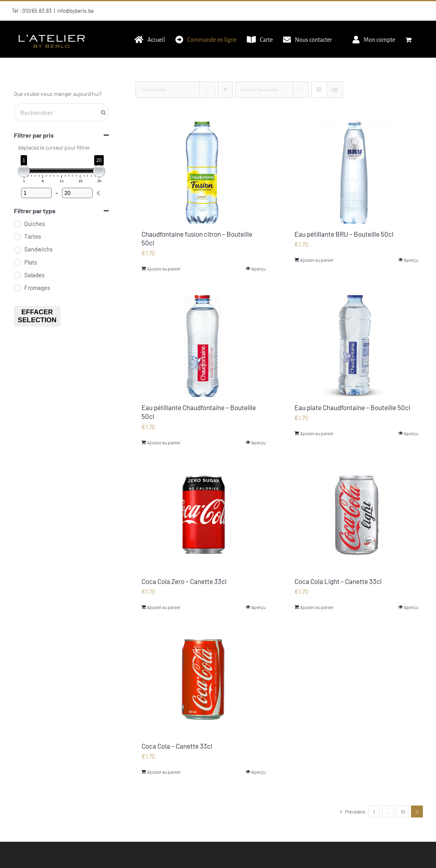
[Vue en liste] (335, 90)
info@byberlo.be (76, 11)
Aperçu (258, 269)
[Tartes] (17, 236)
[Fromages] (17, 288)
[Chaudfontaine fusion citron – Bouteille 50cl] (203, 173)
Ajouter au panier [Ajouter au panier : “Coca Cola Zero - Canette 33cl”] (164, 607)
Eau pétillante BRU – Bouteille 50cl (344, 234)
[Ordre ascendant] (225, 90)
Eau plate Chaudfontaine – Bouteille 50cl (352, 407)
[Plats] (17, 262)
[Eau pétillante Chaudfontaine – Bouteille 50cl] (203, 346)
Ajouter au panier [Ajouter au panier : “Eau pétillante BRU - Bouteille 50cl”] (317, 260)
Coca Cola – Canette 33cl (177, 746)
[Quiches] (17, 224)
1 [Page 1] (374, 812)
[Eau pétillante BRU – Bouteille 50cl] (356, 173)
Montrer (259, 90)
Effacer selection (37, 316)
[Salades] (17, 275)
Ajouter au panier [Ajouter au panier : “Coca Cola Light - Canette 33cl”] (317, 607)
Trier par (154, 90)
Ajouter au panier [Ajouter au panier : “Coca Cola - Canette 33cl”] (164, 772)
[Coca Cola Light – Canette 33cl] (356, 520)
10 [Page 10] (403, 812)
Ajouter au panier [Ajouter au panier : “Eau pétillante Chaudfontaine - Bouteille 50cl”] (164, 442)
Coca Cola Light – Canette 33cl (338, 581)
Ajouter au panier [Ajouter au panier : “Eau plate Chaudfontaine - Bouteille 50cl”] (317, 433)
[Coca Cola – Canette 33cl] (203, 685)
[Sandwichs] (17, 249)
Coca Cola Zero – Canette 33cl (184, 581)
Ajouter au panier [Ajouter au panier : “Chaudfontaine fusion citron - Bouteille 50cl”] (164, 269)
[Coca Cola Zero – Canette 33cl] (203, 520)
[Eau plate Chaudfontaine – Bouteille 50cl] (356, 346)
